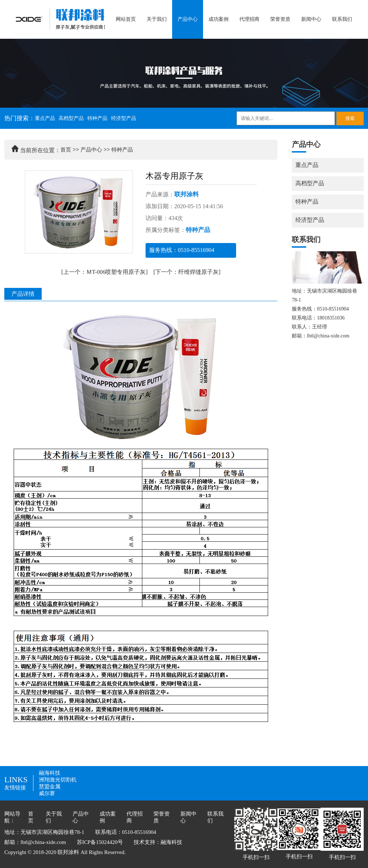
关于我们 (157, 19)
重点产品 (45, 118)
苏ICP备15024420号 (100, 842)
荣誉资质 (280, 19)
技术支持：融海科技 (158, 842)
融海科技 (50, 773)
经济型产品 (124, 118)
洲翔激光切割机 (58, 780)
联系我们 (342, 19)
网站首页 (126, 19)
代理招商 (249, 19)
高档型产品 (71, 118)
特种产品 (97, 118)
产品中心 (188, 19)
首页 (66, 150)
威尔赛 (47, 793)
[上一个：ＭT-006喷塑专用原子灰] (105, 272)
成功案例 (218, 19)
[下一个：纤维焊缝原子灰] (187, 272)
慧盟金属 (50, 787)
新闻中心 (311, 19)
